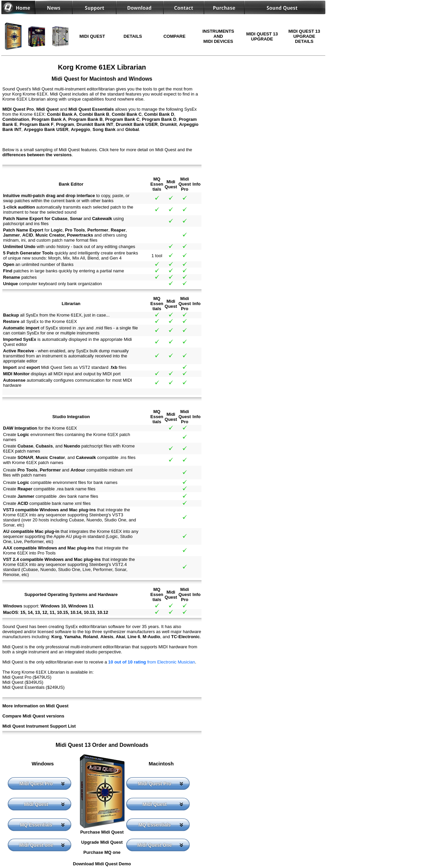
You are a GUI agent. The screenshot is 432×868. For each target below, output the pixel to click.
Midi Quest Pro (36, 784)
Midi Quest (36, 804)
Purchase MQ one (102, 852)
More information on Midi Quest (35, 706)
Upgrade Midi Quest (102, 842)
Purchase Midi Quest (102, 832)
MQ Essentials (36, 825)
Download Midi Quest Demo (102, 864)
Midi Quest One (155, 845)
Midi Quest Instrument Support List (39, 726)
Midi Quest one (36, 845)
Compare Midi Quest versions (33, 716)
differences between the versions (37, 155)
